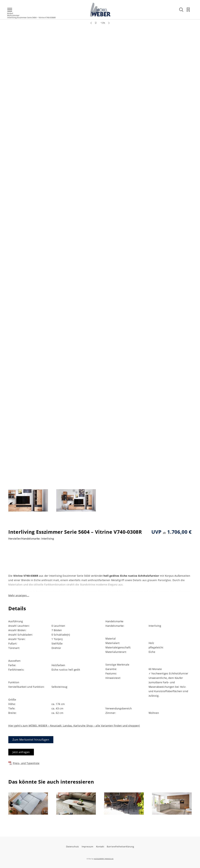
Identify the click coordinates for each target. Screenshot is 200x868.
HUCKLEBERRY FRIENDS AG (104, 859)
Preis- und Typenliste (24, 763)
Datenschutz (72, 847)
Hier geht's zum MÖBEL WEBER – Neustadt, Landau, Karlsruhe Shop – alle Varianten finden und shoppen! (74, 726)
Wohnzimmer (13, 15)
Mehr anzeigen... (19, 595)
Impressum (87, 847)
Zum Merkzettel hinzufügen (31, 740)
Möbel (10, 13)
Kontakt (100, 847)
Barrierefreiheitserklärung (120, 847)
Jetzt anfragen (21, 752)
